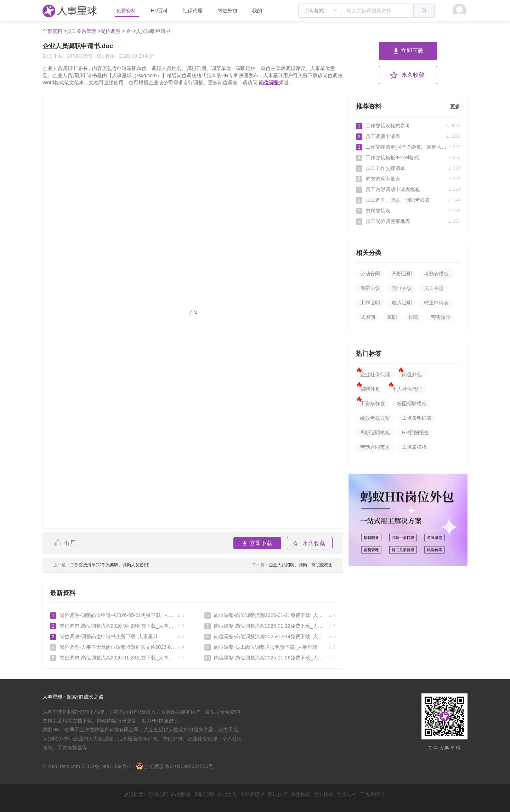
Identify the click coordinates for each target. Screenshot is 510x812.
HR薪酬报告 (415, 433)
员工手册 (434, 288)
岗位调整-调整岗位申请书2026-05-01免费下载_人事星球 (117, 615)
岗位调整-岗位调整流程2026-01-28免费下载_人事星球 (117, 658)
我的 (257, 11)
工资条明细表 (417, 418)
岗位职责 (181, 794)
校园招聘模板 (412, 404)
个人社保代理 (407, 389)
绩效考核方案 (375, 418)
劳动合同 (370, 274)
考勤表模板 (436, 274)
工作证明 (370, 303)
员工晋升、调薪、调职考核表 (408, 200)
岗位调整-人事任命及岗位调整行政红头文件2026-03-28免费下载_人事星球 (117, 647)
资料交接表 (408, 211)
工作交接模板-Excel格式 (408, 158)
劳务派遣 (441, 317)
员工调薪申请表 (408, 136)
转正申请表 (436, 303)
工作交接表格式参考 (408, 126)
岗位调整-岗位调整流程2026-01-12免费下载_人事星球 (270, 626)
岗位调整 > (113, 31)
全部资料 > (55, 31)
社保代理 (193, 11)
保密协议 (370, 288)
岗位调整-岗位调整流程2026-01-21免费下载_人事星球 (270, 615)
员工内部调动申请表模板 (408, 189)
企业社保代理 (375, 374)
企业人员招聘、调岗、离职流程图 (292, 565)
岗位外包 (227, 11)
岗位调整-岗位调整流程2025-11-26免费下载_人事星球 (270, 658)
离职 (392, 317)
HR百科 (160, 11)
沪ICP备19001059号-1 (106, 766)
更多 (455, 107)
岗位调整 (269, 82)
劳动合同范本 (375, 447)
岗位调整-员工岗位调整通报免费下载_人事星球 (270, 647)
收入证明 (402, 303)
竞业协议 (402, 288)
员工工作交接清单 (408, 168)
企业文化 (227, 794)
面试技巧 (278, 794)
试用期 (368, 317)
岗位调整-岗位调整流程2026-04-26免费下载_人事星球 (117, 626)
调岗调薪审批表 (408, 179)
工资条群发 (373, 404)
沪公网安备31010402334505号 (175, 766)
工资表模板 (414, 447)
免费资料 (127, 11)
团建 (414, 317)
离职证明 (402, 274)
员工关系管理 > (84, 31)
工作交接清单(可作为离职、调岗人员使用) (101, 565)
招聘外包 (370, 389)
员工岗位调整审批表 (408, 221)
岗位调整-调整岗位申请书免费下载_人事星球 (117, 636)
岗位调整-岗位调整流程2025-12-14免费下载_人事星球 (270, 636)
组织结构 (347, 794)
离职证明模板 (375, 433)
